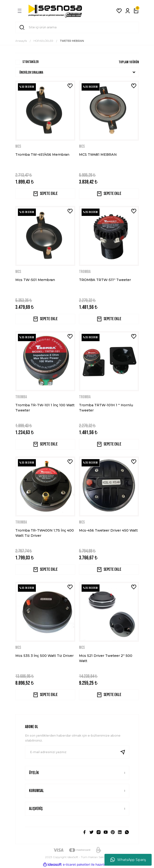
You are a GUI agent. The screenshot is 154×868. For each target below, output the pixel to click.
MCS (18, 146)
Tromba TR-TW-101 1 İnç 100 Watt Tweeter (45, 408)
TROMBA (85, 272)
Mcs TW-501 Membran (35, 280)
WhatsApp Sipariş (128, 860)
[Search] (77, 27)
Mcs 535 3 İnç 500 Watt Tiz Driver (44, 656)
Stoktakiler (31, 62)
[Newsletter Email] (77, 752)
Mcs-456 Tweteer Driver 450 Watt (108, 530)
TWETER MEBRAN (72, 41)
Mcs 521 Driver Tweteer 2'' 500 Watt (106, 658)
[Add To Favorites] (70, 86)
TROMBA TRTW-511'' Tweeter (105, 280)
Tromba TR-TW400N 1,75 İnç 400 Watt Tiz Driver (45, 533)
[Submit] (125, 752)
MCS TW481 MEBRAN (98, 155)
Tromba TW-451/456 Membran (42, 155)
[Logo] (55, 11)
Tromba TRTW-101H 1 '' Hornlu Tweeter (106, 408)
